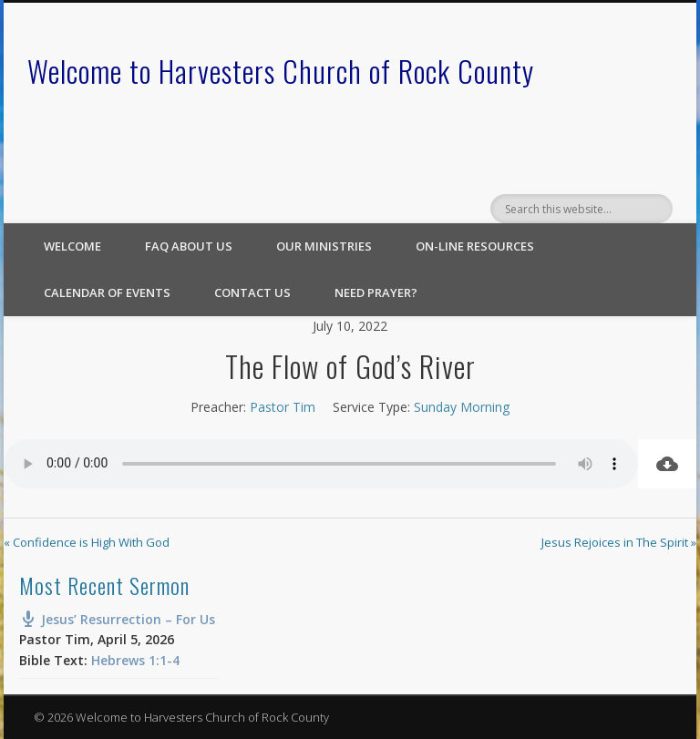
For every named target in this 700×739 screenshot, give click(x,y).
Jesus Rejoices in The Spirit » (619, 542)
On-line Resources (475, 246)
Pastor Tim (283, 407)
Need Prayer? (376, 293)
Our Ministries (324, 246)
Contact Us (252, 293)
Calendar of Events (107, 293)
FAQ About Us (189, 246)
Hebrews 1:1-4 (135, 660)
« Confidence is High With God (87, 542)
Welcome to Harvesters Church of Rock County (281, 71)
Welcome (72, 246)
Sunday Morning (462, 407)
